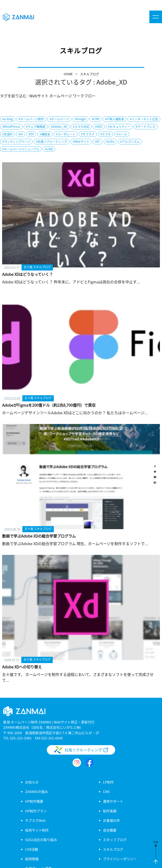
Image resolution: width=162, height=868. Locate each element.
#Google (80, 119)
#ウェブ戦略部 (36, 126)
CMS (106, 792)
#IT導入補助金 (115, 119)
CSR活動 (32, 849)
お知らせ (32, 782)
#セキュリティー (119, 126)
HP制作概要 (34, 801)
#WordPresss (11, 126)
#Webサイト (81, 141)
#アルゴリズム (130, 141)
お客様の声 (111, 820)
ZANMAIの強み (36, 792)
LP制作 (108, 782)
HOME (68, 74)
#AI (21, 134)
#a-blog (8, 119)
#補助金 (45, 134)
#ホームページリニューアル (21, 149)
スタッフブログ (115, 840)
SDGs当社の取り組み (41, 840)
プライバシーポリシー (120, 859)
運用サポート (113, 801)
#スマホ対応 (81, 126)
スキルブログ (89, 74)
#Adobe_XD (59, 126)
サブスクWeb (35, 820)
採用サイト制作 (37, 830)
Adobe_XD (112, 82)
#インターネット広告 (144, 119)
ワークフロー (84, 96)
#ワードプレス (146, 126)
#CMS (96, 119)
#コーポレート (66, 134)
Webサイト (39, 96)
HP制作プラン (36, 811)
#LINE (49, 149)
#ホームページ (59, 119)
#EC (98, 141)
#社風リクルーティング (52, 141)
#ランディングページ (16, 141)
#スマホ (105, 134)
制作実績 (110, 811)
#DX (31, 134)
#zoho (110, 141)
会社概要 (110, 830)
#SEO (99, 126)
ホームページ (61, 96)
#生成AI (7, 134)
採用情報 (32, 859)
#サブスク (88, 134)
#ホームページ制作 (31, 119)
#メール (122, 134)
